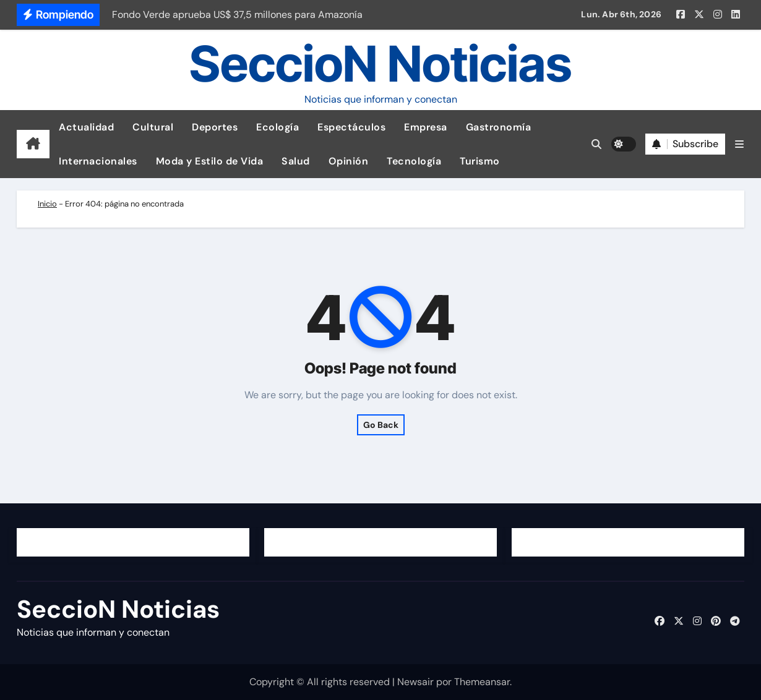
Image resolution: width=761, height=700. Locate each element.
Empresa (426, 127)
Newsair (415, 682)
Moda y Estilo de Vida (210, 161)
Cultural (153, 127)
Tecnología (414, 161)
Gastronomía (499, 127)
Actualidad (86, 127)
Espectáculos (351, 127)
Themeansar (482, 682)
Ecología (277, 127)
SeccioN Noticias (380, 63)
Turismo (480, 161)
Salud (296, 161)
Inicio (47, 204)
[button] (739, 144)
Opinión (349, 161)
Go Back (381, 425)
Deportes (215, 127)
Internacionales (98, 161)
